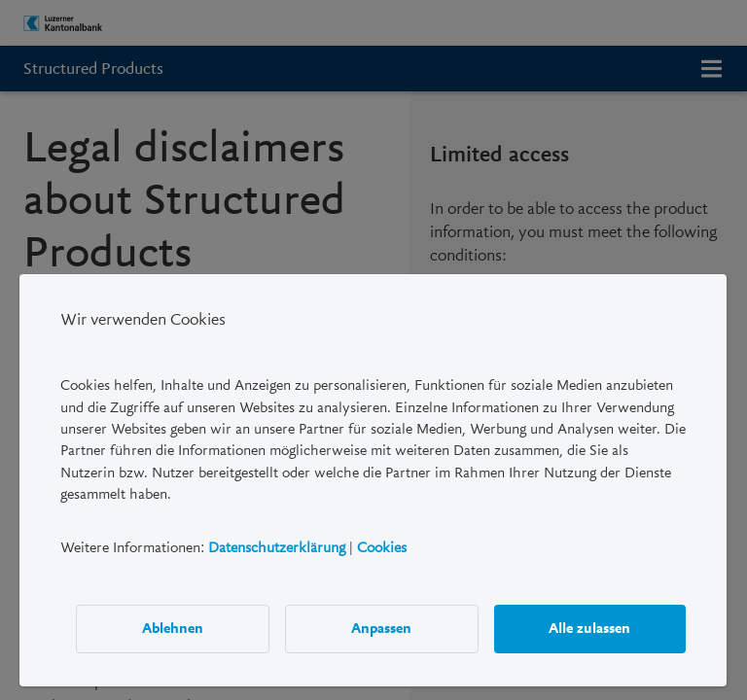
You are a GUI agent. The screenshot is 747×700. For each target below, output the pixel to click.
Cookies (382, 546)
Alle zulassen (590, 628)
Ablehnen (173, 628)
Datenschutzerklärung (277, 546)
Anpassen (382, 628)
